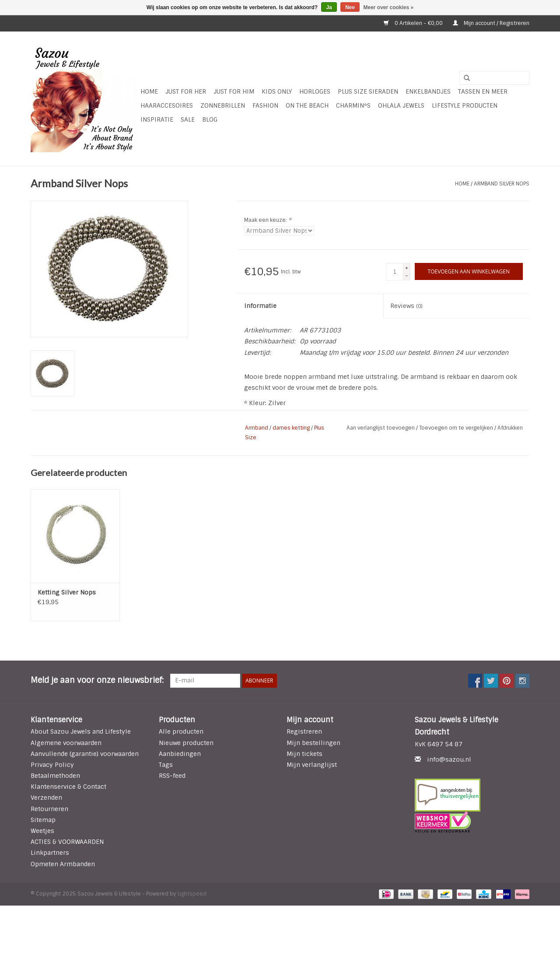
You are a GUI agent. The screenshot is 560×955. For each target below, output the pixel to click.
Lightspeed (192, 894)
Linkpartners (50, 853)
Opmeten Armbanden (63, 864)
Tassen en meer (483, 91)
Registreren (304, 731)
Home (149, 91)
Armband (257, 428)
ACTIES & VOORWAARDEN (67, 842)
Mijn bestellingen (313, 743)
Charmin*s (353, 105)
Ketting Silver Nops (67, 592)
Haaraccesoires (167, 105)
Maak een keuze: (268, 220)
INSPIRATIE (157, 119)
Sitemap (43, 820)
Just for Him (234, 91)
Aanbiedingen (180, 754)
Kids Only (277, 91)
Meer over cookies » (389, 7)
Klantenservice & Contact (68, 787)
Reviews (406, 306)
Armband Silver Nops (502, 184)
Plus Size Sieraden (368, 91)
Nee (350, 7)
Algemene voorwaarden (66, 743)
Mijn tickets (304, 754)
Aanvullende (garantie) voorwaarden (85, 754)
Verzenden (46, 798)
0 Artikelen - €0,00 (414, 23)
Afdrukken (510, 428)
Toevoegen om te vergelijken (457, 428)
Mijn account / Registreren (491, 23)
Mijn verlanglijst (312, 765)
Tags (166, 765)
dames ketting (291, 428)
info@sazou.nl (449, 759)
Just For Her (186, 91)
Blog (210, 119)
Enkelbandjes (428, 91)
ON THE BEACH (307, 105)
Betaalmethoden (55, 776)
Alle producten (181, 731)
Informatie (260, 306)
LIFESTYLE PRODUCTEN (465, 105)
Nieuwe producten (186, 743)
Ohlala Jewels (401, 105)
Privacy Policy (52, 765)
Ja (329, 7)
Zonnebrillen (223, 105)
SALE (188, 119)
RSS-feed (172, 776)
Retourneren (49, 809)
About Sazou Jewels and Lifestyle (81, 731)
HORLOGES (315, 91)
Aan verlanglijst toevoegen (381, 428)
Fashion (265, 105)
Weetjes (42, 831)
